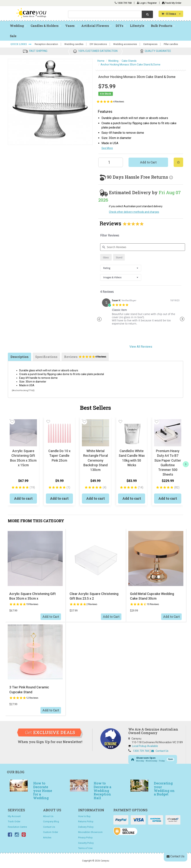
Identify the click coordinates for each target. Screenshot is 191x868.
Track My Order (171, 3)
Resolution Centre (17, 827)
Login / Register (148, 3)
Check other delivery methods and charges (134, 212)
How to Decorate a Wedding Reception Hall (102, 791)
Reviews (85, 358)
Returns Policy (86, 821)
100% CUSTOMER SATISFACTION (98, 51)
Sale (13, 36)
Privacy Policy (85, 838)
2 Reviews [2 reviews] (92, 604)
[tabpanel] (141, 313)
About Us (48, 816)
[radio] (106, 257)
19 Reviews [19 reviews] (32, 604)
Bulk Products (163, 26)
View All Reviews (141, 347)
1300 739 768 (124, 3)
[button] (12, 422)
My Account (14, 816)
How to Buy (84, 816)
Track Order (14, 821)
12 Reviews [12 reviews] (32, 698)
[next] (186, 464)
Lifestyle (138, 26)
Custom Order (51, 832)
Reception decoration (46, 44)
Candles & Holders (46, 26)
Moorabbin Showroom (90, 832)
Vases (71, 26)
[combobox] (105, 14)
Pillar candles (171, 44)
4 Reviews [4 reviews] (119, 102)
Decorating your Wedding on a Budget (164, 789)
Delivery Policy (86, 827)
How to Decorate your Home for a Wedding (43, 791)
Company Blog (51, 821)
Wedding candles (74, 44)
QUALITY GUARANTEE (158, 51)
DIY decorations (98, 44)
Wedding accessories (125, 44)
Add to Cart (148, 162)
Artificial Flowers (96, 26)
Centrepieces (150, 44)
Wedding (18, 26)
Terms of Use (85, 848)
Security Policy (86, 843)
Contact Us (160, 751)
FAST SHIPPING (38, 51)
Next (182, 319)
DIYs (121, 26)
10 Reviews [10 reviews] (153, 604)
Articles (47, 838)
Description (19, 357)
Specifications (46, 357)
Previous (99, 319)
